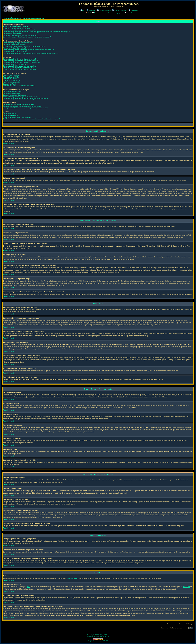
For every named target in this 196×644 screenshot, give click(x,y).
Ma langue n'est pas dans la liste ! (14, 48)
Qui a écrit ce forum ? (10, 114)
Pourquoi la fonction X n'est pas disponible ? (18, 117)
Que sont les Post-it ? (10, 84)
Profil (88, 13)
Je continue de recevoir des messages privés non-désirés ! (23, 106)
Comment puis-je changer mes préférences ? (18, 43)
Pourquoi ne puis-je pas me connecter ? (16, 26)
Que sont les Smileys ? (11, 79)
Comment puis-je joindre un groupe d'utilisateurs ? (20, 97)
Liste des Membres (104, 11)
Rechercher (91, 11)
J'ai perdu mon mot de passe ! (13, 33)
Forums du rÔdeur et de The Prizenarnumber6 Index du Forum (23, 18)
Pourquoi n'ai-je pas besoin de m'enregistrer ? (18, 28)
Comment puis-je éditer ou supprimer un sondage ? (20, 66)
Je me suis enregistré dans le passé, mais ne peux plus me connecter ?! (27, 37)
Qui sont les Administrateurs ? (13, 92)
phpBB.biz (186, 587)
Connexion (129, 13)
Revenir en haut (8, 144)
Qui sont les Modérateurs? (12, 93)
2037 (29, 587)
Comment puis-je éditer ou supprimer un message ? (20, 61)
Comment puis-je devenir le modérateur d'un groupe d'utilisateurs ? (25, 99)
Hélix (108, 636)
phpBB (94, 635)
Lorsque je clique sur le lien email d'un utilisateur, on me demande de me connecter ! (31, 53)
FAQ (83, 11)
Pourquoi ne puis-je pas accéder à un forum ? (18, 68)
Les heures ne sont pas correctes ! (15, 44)
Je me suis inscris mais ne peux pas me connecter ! (20, 35)
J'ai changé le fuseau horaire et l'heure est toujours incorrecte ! (24, 46)
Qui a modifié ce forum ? (11, 115)
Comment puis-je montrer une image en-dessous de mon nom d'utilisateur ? (28, 50)
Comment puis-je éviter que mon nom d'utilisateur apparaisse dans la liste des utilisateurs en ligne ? (36, 32)
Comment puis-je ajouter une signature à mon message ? (22, 63)
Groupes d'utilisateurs (120, 11)
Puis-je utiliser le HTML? (11, 77)
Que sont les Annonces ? (11, 82)
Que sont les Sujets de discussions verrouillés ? (19, 86)
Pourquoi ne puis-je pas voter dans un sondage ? (19, 70)
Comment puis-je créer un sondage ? (15, 64)
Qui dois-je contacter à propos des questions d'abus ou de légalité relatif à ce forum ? (31, 119)
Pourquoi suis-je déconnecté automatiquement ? (19, 30)
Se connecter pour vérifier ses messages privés (108, 13)
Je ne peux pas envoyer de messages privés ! (18, 104)
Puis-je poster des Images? (12, 81)
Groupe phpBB (72, 578)
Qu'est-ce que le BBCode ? (12, 75)
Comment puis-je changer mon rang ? (16, 52)
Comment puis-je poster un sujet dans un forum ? (20, 59)
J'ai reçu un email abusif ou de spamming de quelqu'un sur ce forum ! (26, 108)
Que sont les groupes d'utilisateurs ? (15, 95)
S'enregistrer (134, 11)
